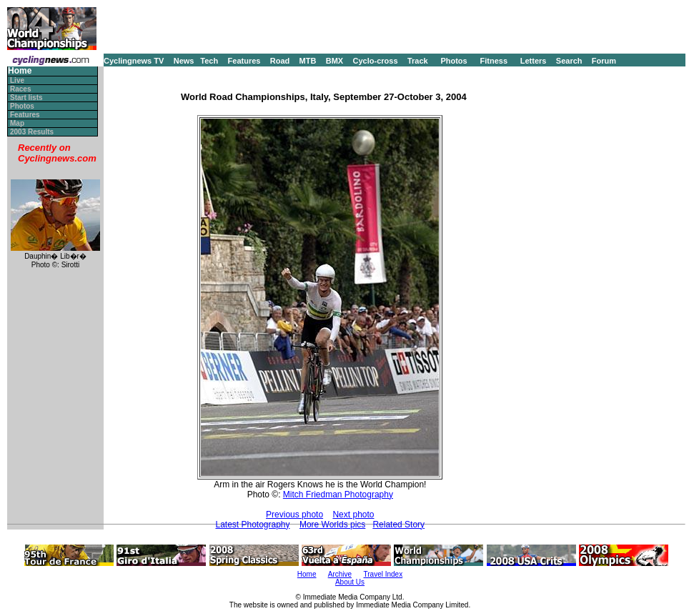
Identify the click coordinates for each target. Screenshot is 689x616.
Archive (340, 574)
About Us (350, 582)
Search (569, 61)
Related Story (398, 525)
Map (17, 123)
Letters (534, 61)
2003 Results (32, 132)
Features (244, 61)
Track (418, 61)
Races (20, 89)
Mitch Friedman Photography (338, 495)
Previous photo (294, 515)
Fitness (494, 61)
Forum (604, 61)
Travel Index (383, 574)
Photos (453, 61)
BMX (334, 61)
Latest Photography (252, 525)
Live (17, 80)
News (184, 61)
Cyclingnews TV (134, 61)
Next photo (353, 515)
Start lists (26, 98)
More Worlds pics (332, 525)
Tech (209, 61)
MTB (308, 61)
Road (280, 61)
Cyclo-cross (376, 61)
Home (20, 71)
